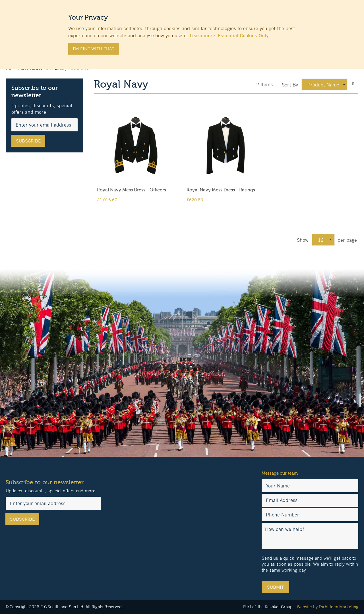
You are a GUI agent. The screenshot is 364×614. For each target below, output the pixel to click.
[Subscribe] (28, 141)
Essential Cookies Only (243, 36)
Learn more (202, 36)
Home (12, 69)
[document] (182, 32)
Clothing (31, 69)
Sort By (290, 85)
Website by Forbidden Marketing (328, 607)
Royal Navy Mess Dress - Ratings (221, 190)
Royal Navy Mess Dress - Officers (132, 190)
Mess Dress (54, 69)
